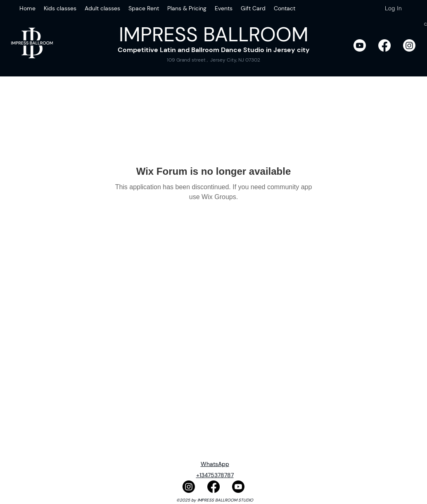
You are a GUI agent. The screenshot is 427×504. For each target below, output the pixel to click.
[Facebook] (384, 45)
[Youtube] (360, 45)
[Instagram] (409, 45)
